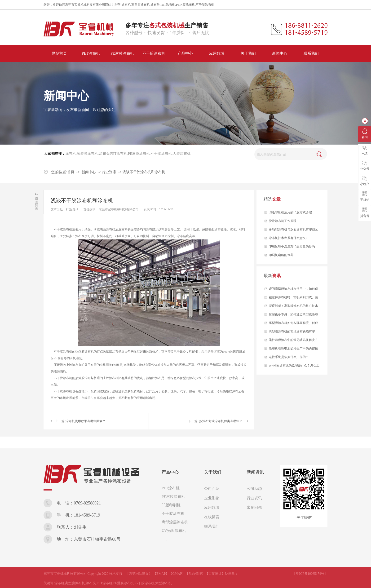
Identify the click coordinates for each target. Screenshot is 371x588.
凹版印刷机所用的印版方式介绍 (290, 212)
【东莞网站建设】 (139, 574)
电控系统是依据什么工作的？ (289, 357)
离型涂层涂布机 (175, 522)
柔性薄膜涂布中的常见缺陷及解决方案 (293, 341)
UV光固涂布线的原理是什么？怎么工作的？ (294, 367)
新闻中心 (89, 172)
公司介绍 (212, 489)
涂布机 (126, 5)
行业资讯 (109, 172)
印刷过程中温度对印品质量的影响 (292, 246)
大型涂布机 (182, 154)
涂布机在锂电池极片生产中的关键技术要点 (293, 350)
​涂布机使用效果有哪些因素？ (86, 421)
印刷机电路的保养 (281, 255)
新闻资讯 (255, 472)
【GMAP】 (177, 574)
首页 (71, 172)
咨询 (365, 134)
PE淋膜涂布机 (185, 5)
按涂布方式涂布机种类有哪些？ (221, 421)
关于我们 (213, 472)
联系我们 (212, 526)
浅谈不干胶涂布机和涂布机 (144, 172)
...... (164, 539)
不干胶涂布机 (205, 5)
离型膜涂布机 (141, 5)
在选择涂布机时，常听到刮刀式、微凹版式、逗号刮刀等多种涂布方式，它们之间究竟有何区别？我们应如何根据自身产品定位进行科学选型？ (293, 299)
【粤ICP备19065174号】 (310, 574)
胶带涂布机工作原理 (283, 221)
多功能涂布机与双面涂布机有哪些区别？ (293, 231)
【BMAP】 (161, 574)
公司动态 (254, 489)
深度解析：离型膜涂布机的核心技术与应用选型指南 (293, 307)
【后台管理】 (195, 574)
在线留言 (212, 517)
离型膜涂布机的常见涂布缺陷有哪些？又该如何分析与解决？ (292, 333)
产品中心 (170, 472)
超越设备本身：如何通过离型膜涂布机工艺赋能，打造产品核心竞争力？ (293, 316)
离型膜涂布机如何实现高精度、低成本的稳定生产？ (293, 324)
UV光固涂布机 (174, 531)
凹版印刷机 (171, 505)
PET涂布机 (168, 5)
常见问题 (254, 507)
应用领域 (212, 507)
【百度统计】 (215, 574)
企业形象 (212, 498)
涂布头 (155, 5)
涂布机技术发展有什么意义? (288, 238)
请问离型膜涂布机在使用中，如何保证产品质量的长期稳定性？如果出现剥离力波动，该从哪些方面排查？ (293, 290)
